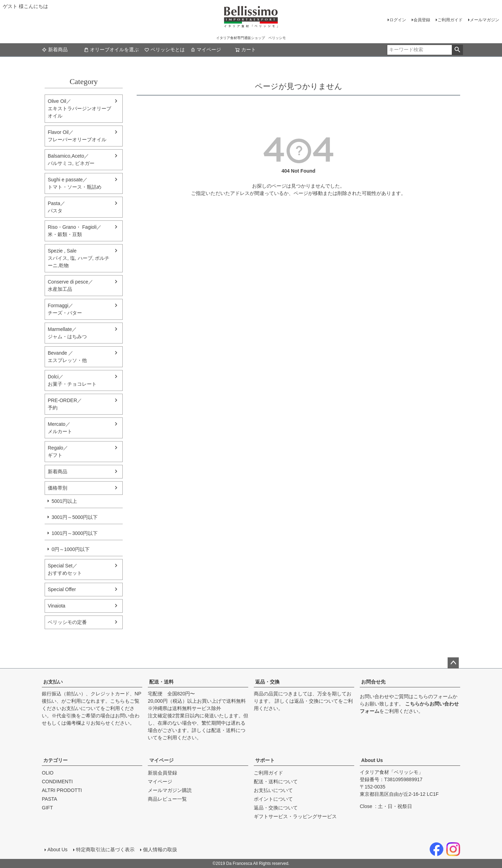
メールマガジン (485, 20)
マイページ (206, 50)
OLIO (48, 773)
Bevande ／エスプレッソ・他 (67, 357)
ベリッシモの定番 (67, 622)
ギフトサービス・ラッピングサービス (295, 816)
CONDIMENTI (57, 782)
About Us (372, 760)
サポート (265, 760)
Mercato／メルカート (60, 428)
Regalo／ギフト (58, 451)
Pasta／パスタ (56, 207)
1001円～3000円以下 (75, 533)
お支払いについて (81, 708)
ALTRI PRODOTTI (62, 790)
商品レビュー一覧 (167, 799)
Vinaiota (56, 606)
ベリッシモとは (165, 50)
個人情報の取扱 (160, 850)
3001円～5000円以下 (75, 517)
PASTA (50, 799)
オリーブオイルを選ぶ (111, 50)
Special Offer (62, 589)
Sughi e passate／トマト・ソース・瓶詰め (75, 183)
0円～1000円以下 (71, 549)
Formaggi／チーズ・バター (65, 309)
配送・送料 (161, 682)
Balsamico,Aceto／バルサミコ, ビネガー (71, 160)
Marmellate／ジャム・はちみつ (67, 333)
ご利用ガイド (450, 20)
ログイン (398, 20)
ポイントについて (273, 799)
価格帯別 (58, 488)
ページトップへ (453, 663)
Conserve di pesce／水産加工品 (70, 285)
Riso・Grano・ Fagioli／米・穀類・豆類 (75, 231)
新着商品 (55, 50)
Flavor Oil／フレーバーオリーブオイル (77, 136)
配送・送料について (276, 782)
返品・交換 (267, 682)
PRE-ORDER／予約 (65, 404)
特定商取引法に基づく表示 (105, 850)
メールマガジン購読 (170, 790)
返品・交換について (316, 701)
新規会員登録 (162, 773)
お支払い (53, 682)
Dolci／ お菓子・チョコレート (72, 380)
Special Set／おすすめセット (65, 569)
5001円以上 (64, 501)
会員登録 (422, 20)
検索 (457, 50)
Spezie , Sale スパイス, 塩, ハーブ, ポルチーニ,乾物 (79, 258)
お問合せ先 (373, 682)
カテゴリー (55, 760)
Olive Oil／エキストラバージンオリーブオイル (79, 108)
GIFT (47, 808)
